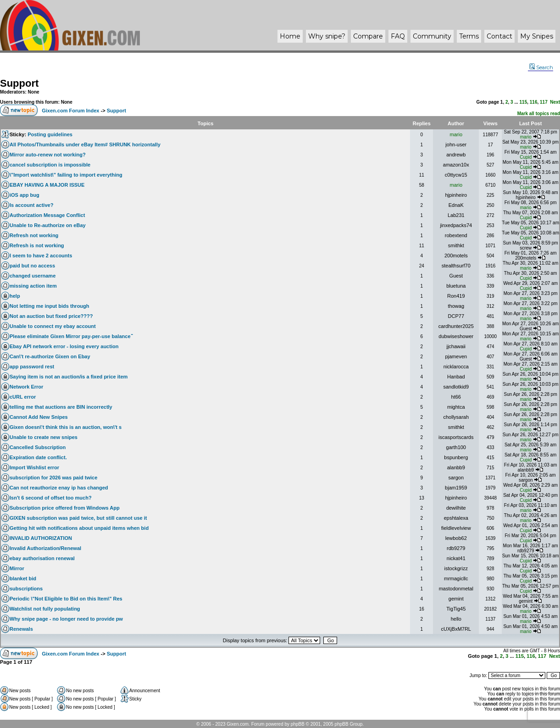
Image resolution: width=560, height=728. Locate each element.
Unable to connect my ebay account (53, 326)
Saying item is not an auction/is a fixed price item (69, 377)
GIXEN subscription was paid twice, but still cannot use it (78, 518)
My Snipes (537, 36)
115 (524, 102)
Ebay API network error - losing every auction (64, 346)
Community (432, 36)
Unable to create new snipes (44, 437)
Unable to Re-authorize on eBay (48, 225)
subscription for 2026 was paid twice (53, 478)
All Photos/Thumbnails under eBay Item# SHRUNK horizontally (85, 144)
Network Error (26, 387)
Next (555, 102)
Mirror (17, 568)
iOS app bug (25, 195)
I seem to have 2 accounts (41, 256)
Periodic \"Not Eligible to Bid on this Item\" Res (66, 599)
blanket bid (23, 578)
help (15, 296)
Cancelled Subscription (38, 447)
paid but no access (32, 266)
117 (544, 102)
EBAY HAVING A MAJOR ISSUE (47, 185)
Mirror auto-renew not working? (48, 155)
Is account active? (31, 205)
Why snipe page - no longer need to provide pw (66, 619)
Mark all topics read (539, 114)
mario (456, 134)
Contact (499, 36)
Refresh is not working (37, 245)
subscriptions (26, 589)
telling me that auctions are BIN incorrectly (61, 407)
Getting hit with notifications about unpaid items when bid (79, 528)
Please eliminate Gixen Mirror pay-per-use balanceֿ (70, 336)
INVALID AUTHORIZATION (41, 538)
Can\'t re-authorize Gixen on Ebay (50, 356)
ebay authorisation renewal (42, 558)
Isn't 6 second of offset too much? (51, 498)
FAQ (398, 36)
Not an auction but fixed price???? (51, 316)
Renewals (21, 629)
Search (541, 67)
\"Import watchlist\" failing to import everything (66, 175)
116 (534, 102)
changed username (33, 276)
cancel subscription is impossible (50, 165)
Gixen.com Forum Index (70, 111)
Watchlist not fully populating (45, 609)
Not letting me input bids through (50, 306)
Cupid (526, 157)
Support (19, 83)
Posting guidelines (50, 134)
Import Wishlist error (34, 467)
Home (290, 36)
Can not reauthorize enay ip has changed (59, 488)
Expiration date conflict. (38, 457)
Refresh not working (34, 235)
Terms (469, 36)
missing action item (33, 286)
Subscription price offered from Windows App (65, 508)
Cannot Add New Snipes (39, 417)
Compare (368, 36)
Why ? (327, 36)
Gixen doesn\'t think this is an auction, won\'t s (66, 427)
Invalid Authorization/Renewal (45, 548)
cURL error (23, 397)
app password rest (32, 367)
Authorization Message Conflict (47, 215)
